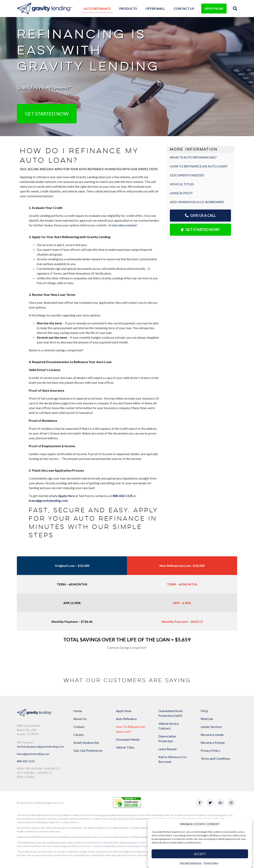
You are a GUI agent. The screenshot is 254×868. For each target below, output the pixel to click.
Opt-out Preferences (191, 863)
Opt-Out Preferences (88, 750)
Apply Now (124, 711)
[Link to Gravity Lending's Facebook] (200, 803)
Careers (79, 735)
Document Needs (128, 739)
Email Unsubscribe (86, 743)
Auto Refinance (97, 8)
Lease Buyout (181, 193)
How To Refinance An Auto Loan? (131, 729)
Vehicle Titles (182, 184)
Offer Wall (155, 8)
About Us (80, 719)
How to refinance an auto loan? (199, 166)
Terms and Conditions (215, 758)
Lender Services (211, 727)
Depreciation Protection (167, 739)
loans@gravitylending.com (48, 500)
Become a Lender (212, 735)
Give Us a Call (200, 215)
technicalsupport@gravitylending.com (40, 746)
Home (78, 711)
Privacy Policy (211, 863)
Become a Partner (213, 743)
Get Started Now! (201, 230)
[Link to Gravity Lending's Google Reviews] (221, 803)
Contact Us (184, 8)
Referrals (207, 719)
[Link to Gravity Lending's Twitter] (210, 803)
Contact (79, 727)
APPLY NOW (214, 8)
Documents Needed (187, 175)
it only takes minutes (123, 225)
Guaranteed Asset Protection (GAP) (171, 713)
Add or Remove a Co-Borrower (197, 202)
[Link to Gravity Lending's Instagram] (231, 803)
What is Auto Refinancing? (193, 157)
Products (128, 8)
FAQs (204, 711)
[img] (235, 8)
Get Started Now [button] (47, 114)
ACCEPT (200, 854)
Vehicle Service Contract (169, 726)
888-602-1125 (26, 761)
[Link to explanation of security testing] (127, 802)
